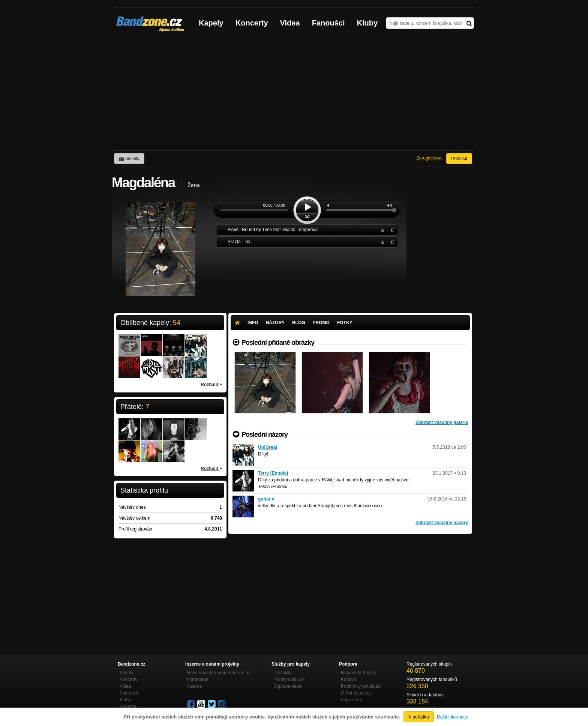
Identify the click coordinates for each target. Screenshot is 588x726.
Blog (299, 323)
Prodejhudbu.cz (289, 679)
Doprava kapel (288, 686)
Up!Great (268, 447)
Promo (321, 323)
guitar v (266, 499)
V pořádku (419, 717)
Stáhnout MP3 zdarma (381, 229)
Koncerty (252, 23)
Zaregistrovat (429, 158)
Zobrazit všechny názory (442, 523)
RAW (391, 229)
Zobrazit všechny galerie (442, 422)
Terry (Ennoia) (273, 473)
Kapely (211, 23)
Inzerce (194, 686)
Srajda (391, 241)
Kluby (367, 23)
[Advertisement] (294, 94)
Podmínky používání (361, 686)
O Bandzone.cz (356, 693)
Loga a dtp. (352, 700)
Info (253, 323)
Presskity (283, 673)
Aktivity (129, 159)
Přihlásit (459, 159)
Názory (275, 323)
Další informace (452, 717)
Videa (290, 23)
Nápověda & (358, 673)
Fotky (345, 323)
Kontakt (349, 679)
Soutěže (128, 706)
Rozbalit (211, 384)
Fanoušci (328, 23)
